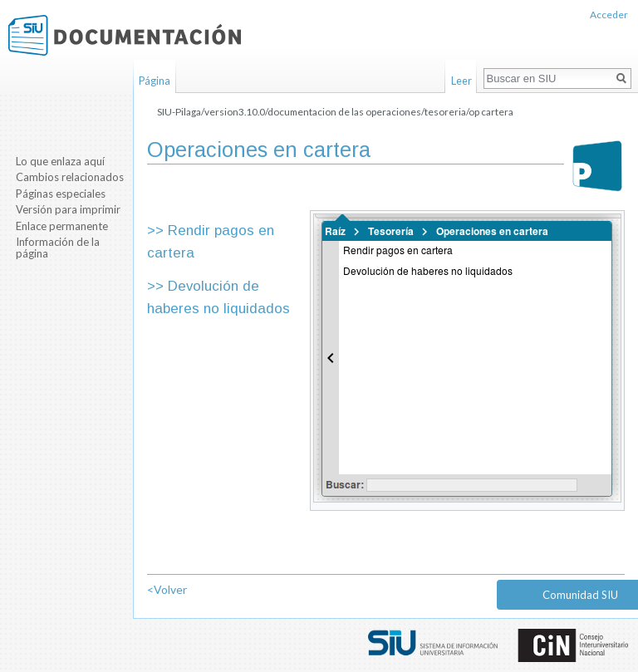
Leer (461, 81)
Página (155, 81)
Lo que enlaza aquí (60, 161)
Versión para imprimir (68, 209)
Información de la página (58, 248)
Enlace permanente (62, 226)
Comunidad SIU (580, 595)
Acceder (609, 15)
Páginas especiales (61, 194)
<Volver (167, 589)
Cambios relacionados (70, 177)
